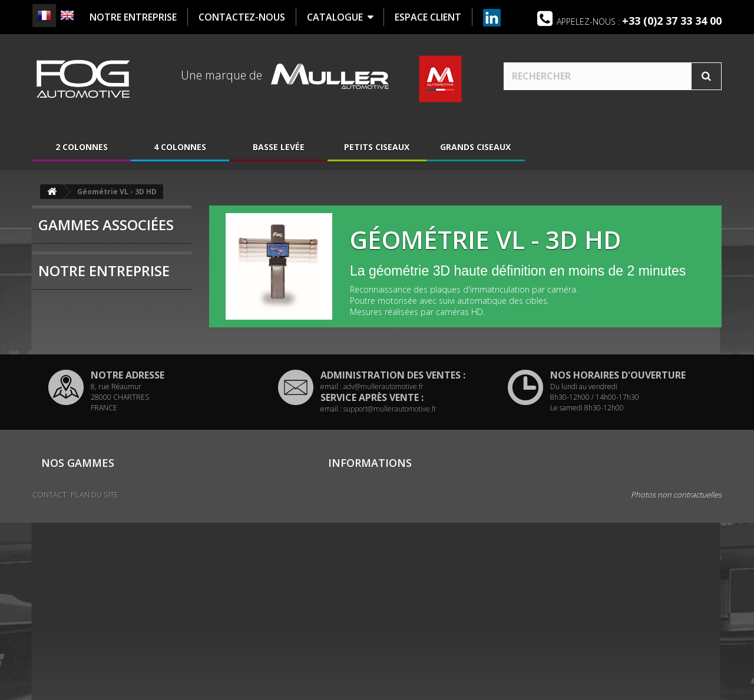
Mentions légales (358, 593)
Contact (49, 672)
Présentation (79, 367)
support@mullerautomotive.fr (390, 494)
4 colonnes (180, 149)
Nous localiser (82, 402)
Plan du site (348, 619)
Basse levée (279, 149)
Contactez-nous (356, 580)
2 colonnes (82, 149)
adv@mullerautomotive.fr (383, 472)
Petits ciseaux (377, 149)
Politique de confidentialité (376, 606)
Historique (74, 384)
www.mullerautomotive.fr (635, 642)
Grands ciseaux (475, 149)
